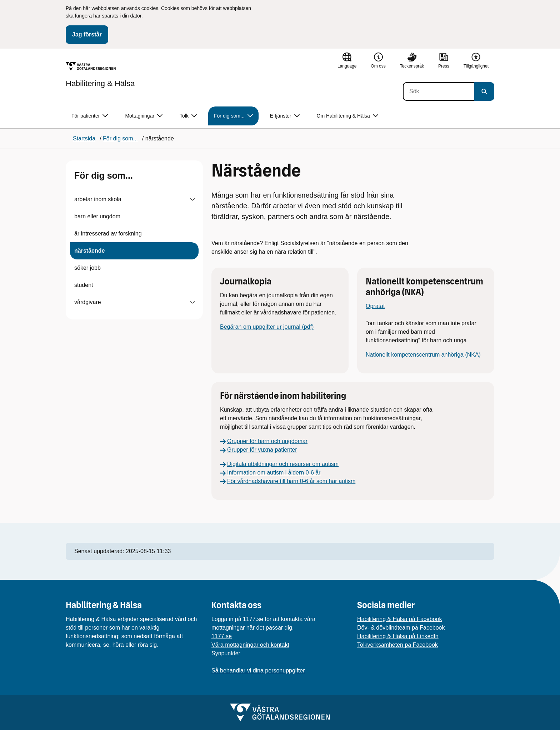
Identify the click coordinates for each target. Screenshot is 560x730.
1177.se (222, 636)
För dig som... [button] (233, 116)
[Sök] (439, 91)
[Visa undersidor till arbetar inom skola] (192, 199)
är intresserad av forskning (108, 234)
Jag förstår (87, 34)
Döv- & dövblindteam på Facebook (401, 628)
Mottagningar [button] (144, 116)
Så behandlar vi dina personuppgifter (258, 671)
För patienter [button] (90, 116)
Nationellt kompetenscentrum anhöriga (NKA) (423, 355)
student (84, 285)
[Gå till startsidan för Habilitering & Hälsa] (100, 75)
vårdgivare (88, 302)
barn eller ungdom (97, 216)
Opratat (375, 306)
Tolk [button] (188, 116)
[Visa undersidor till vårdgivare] (192, 302)
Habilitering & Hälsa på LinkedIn (398, 636)
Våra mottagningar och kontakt (250, 645)
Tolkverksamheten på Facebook (397, 645)
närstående (89, 251)
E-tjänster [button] (285, 116)
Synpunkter (226, 653)
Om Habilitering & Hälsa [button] (347, 116)
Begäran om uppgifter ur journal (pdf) (267, 327)
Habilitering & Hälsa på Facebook (399, 619)
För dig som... (104, 175)
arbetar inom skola (98, 199)
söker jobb (87, 268)
